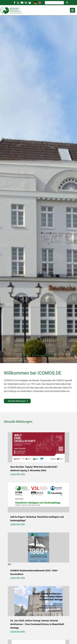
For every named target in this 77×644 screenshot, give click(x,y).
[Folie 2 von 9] (30, 355)
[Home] (39, 10)
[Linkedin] (26, 3)
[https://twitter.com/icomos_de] (18, 3)
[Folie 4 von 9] (36, 355)
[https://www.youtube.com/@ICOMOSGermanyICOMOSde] (22, 3)
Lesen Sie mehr (18, 474)
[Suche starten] (67, 3)
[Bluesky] (30, 3)
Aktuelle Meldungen (17, 401)
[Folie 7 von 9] (44, 355)
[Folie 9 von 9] (50, 355)
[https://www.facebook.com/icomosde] (15, 3)
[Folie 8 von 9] (47, 355)
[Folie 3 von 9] (33, 355)
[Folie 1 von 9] (27, 355)
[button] (73, 10)
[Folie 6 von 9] (41, 355)
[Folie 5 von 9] (39, 355)
